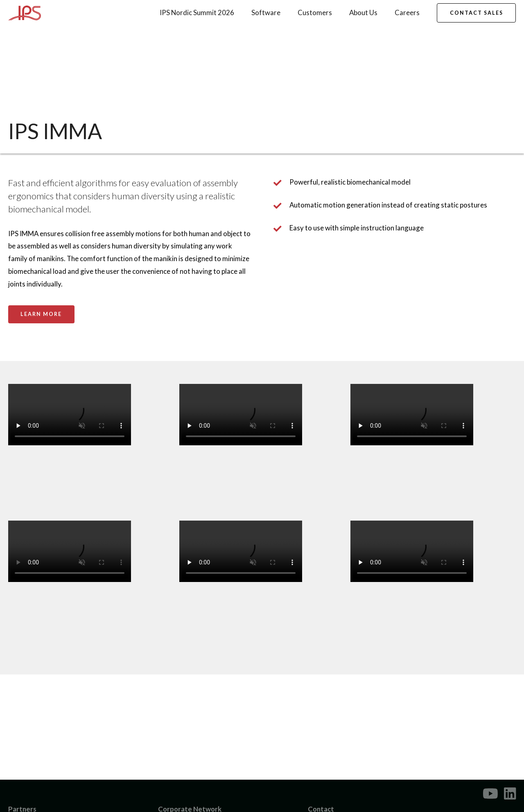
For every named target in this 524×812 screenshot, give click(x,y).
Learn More (41, 314)
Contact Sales (477, 13)
